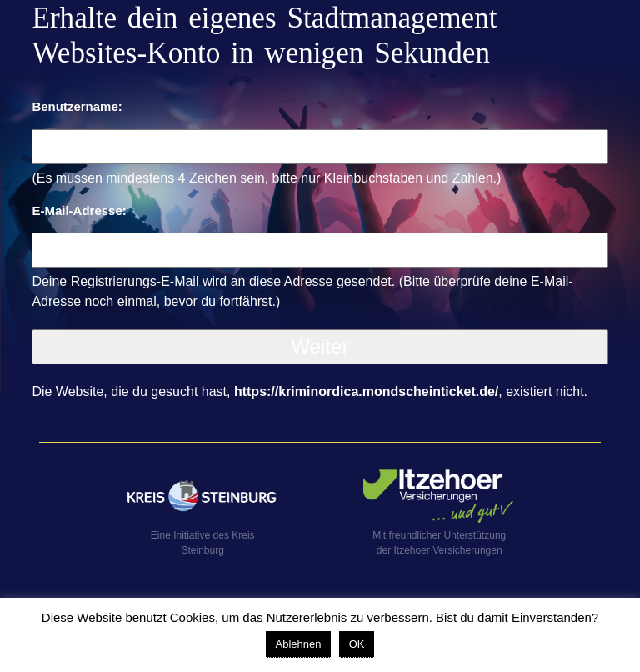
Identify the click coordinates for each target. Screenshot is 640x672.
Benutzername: (77, 106)
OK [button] (357, 644)
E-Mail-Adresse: (79, 211)
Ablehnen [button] (299, 644)
